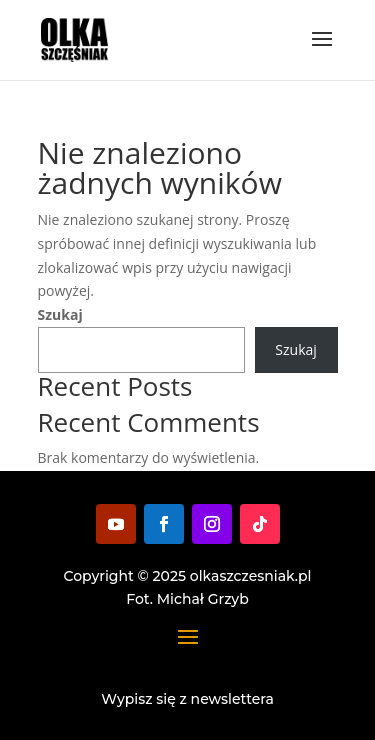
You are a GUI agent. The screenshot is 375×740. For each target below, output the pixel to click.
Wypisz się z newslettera (187, 699)
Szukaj (60, 314)
